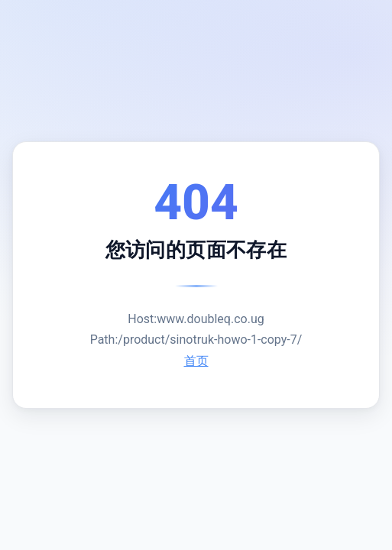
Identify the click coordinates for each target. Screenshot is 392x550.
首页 (196, 361)
